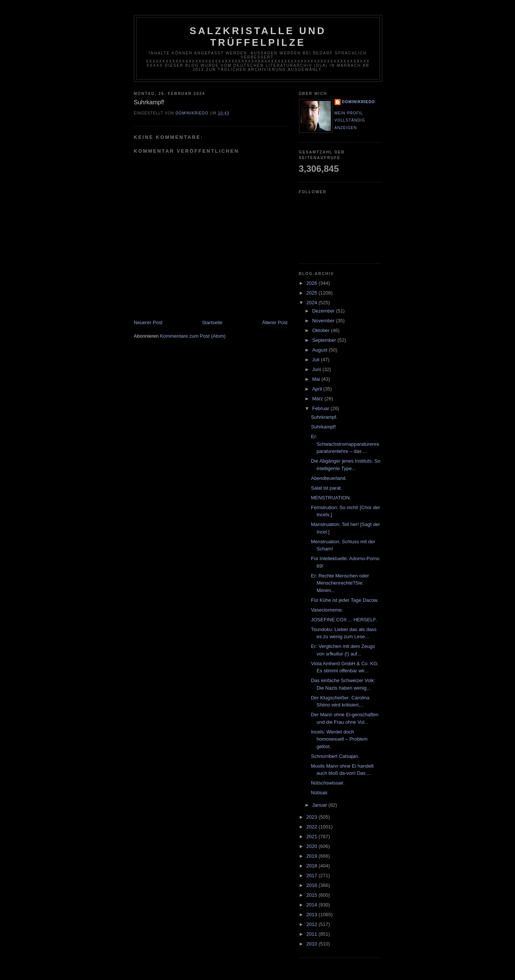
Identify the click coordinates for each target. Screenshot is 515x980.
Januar (320, 805)
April (318, 389)
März (318, 399)
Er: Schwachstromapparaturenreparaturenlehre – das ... (345, 444)
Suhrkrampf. (324, 417)
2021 (313, 836)
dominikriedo (359, 102)
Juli (316, 360)
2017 (313, 876)
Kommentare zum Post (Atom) (193, 336)
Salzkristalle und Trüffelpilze (258, 37)
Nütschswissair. (328, 783)
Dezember (324, 311)
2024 (313, 303)
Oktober (321, 330)
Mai (317, 379)
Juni (317, 369)
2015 (313, 895)
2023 (313, 817)
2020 (313, 846)
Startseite (212, 322)
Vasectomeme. (327, 610)
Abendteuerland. (329, 478)
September (325, 340)
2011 (313, 934)
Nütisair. (320, 793)
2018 (313, 866)
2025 (313, 293)
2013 (313, 915)
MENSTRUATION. (331, 498)
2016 (313, 885)
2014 (313, 905)
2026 (313, 283)
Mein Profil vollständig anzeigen (350, 120)
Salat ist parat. (327, 488)
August (320, 350)
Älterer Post (275, 322)
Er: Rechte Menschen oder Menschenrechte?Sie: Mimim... (340, 583)
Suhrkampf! (323, 427)
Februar (321, 408)
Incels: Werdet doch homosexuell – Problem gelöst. (339, 739)
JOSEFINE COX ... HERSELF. (344, 620)
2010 (313, 944)
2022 (313, 827)
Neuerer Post (148, 322)
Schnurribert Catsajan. (335, 756)
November (324, 321)
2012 (313, 924)
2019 (313, 856)
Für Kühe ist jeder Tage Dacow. (345, 600)
